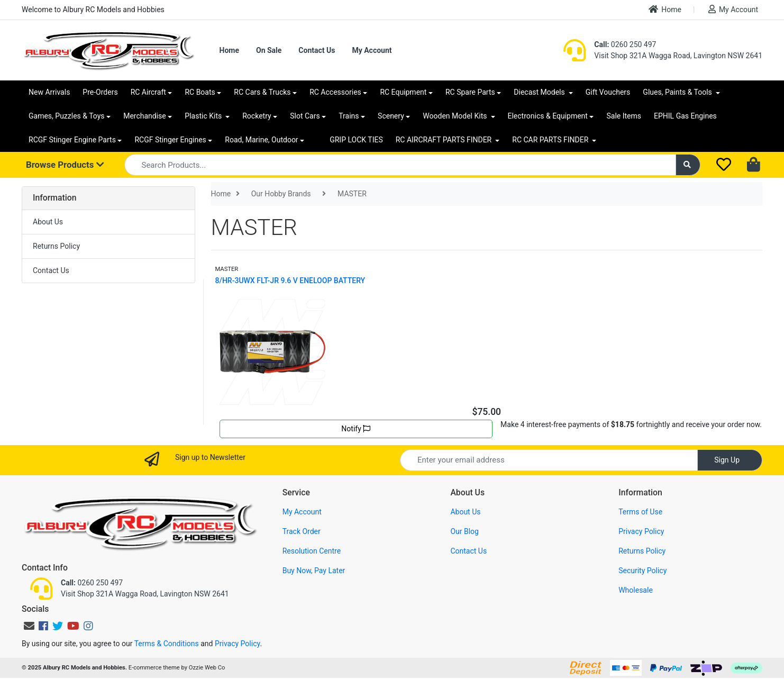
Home (665, 9)
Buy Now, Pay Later (314, 571)
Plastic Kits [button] (204, 116)
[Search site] (688, 165)
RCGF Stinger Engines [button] (170, 140)
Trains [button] (349, 116)
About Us (48, 222)
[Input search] (400, 165)
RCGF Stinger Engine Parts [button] (72, 140)
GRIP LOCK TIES (356, 140)
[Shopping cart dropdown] (755, 165)
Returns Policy (56, 246)
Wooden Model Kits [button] (456, 116)
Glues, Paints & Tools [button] (678, 92)
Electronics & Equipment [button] (548, 116)
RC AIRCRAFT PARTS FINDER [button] (445, 140)
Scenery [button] (391, 116)
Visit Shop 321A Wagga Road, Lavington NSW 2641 (678, 56)
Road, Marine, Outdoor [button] (261, 140)
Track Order (302, 531)
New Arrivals (49, 92)
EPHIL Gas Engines (685, 116)
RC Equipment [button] (403, 92)
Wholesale (636, 590)
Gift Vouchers (608, 92)
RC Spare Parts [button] (470, 92)
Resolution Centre (312, 551)
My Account (733, 9)
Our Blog (464, 531)
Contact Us (317, 50)
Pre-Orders (100, 92)
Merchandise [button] (145, 116)
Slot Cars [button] (305, 116)
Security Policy (642, 571)
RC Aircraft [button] (148, 92)
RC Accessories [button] (335, 92)
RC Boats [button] (200, 92)
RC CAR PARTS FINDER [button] (551, 140)
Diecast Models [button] (540, 92)
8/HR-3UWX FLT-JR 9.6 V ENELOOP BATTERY (290, 280)
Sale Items (624, 116)
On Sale (269, 50)
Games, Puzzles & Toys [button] (67, 116)
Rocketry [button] (257, 116)
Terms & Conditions (167, 644)
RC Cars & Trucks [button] (262, 92)
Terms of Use (640, 512)
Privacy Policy (641, 531)
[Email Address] (549, 460)
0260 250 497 (625, 44)
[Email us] (29, 626)
